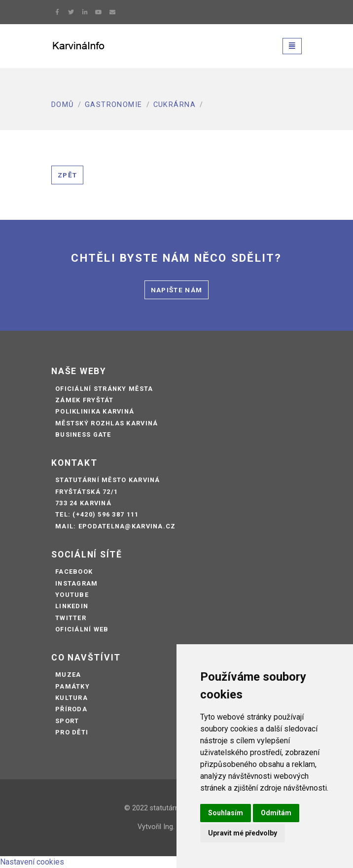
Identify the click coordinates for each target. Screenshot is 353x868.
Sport (67, 721)
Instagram (77, 583)
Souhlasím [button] (226, 813)
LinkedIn (72, 606)
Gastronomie (114, 105)
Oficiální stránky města (104, 389)
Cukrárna (175, 105)
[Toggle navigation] (292, 46)
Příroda (71, 709)
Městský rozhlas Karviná (106, 423)
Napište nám (177, 290)
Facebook (74, 572)
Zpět (67, 175)
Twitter (71, 618)
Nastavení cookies (32, 862)
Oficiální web (82, 629)
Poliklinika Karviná (95, 411)
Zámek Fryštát (85, 400)
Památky (72, 686)
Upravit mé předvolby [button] (243, 833)
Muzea (68, 675)
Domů (63, 105)
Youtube (72, 595)
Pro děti (72, 732)
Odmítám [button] (276, 813)
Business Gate (83, 434)
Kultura (71, 698)
